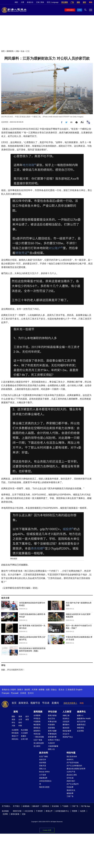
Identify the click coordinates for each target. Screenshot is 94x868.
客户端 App (86, 806)
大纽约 (13, 690)
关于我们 (16, 806)
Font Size (82, 122)
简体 (42, 2)
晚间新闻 (37, 725)
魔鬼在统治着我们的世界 (76, 769)
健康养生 (81, 712)
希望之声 (49, 811)
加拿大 (20, 690)
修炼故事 (70, 793)
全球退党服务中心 (62, 811)
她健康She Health (84, 718)
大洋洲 (34, 690)
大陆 (17, 51)
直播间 (55, 703)
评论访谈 (52, 712)
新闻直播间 (70, 10)
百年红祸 (70, 778)
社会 (23, 51)
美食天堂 (43, 766)
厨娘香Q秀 (43, 778)
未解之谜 (66, 715)
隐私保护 (36, 806)
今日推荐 (24, 733)
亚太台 (61, 690)
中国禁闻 (37, 722)
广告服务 (65, 806)
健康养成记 (81, 725)
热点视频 (24, 730)
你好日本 (43, 760)
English (79, 690)
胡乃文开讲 (81, 722)
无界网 (5, 814)
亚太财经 (37, 746)
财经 (20, 723)
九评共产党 (71, 772)
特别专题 (71, 753)
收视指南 (26, 806)
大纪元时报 (29, 811)
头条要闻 (15, 730)
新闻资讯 (10, 51)
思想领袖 (51, 728)
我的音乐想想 (44, 787)
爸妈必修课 (67, 731)
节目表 (46, 703)
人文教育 (67, 712)
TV (80, 10)
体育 (27, 719)
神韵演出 (15, 739)
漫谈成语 (66, 728)
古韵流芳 (66, 722)
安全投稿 (55, 806)
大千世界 (43, 775)
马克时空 (51, 743)
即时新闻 (15, 733)
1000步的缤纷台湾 (45, 782)
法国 (48, 690)
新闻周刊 (37, 731)
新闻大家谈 (52, 715)
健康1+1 (80, 715)
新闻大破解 (52, 731)
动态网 (83, 811)
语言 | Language (53, 2)
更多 (24, 814)
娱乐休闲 (44, 753)
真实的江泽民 (72, 775)
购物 (91, 2)
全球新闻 (37, 715)
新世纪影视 (15, 814)
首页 (3, 51)
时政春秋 (51, 725)
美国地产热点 (68, 737)
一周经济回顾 (39, 737)
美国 (13, 719)
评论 (13, 723)
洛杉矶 (27, 690)
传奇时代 (70, 760)
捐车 (84, 2)
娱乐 (27, 716)
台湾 (20, 719)
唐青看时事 (52, 737)
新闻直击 (37, 728)
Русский (15, 693)
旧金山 (54, 690)
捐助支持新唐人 (70, 703)
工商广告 (70, 796)
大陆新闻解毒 (53, 746)
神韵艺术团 (17, 811)
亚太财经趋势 (39, 743)
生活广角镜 (43, 756)
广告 (72, 2)
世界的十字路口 (54, 740)
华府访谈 (37, 734)
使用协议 (46, 806)
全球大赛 (24, 739)
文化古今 (66, 734)
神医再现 (80, 728)
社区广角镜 (38, 740)
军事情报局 (52, 734)
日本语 (23, 693)
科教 (20, 726)
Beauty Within (44, 772)
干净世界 (39, 811)
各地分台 (30, 2)
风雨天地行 (71, 781)
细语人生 (51, 749)
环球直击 (37, 718)
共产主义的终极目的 (74, 766)
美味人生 (43, 769)
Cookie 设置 (47, 830)
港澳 (20, 716)
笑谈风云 (66, 718)
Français (6, 693)
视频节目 (35, 703)
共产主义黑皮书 (73, 784)
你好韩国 (43, 763)
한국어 (31, 693)
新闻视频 (38, 712)
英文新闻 (65, 2)
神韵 (16, 2)
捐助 (78, 2)
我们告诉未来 (72, 756)
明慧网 (75, 811)
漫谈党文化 (71, 790)
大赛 (22, 2)
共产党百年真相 (73, 763)
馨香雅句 (66, 725)
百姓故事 (70, 787)
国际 (13, 716)
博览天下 (15, 736)
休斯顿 (41, 690)
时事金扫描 (52, 722)
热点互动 (51, 718)
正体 (38, 2)
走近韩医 (80, 731)
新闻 (16, 712)
